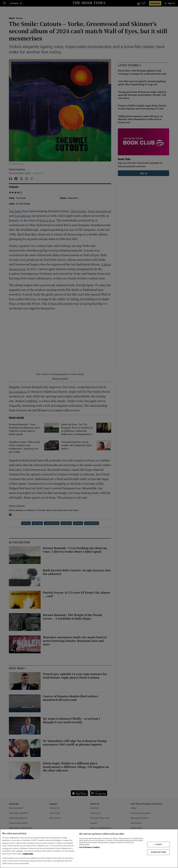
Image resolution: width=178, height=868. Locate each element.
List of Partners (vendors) (90, 847)
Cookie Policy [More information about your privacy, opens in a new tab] (28, 854)
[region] (89, 849)
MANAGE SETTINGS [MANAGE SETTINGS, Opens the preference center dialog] (158, 852)
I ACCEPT (158, 844)
